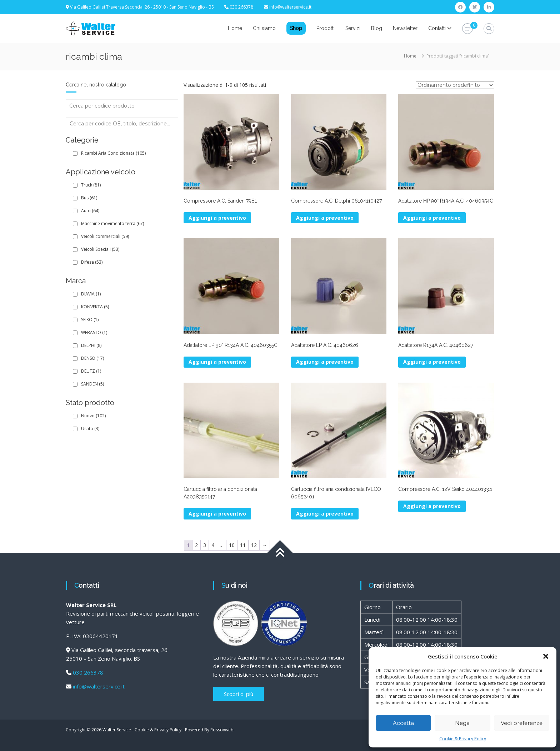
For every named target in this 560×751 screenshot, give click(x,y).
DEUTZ (91, 371)
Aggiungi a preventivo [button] (217, 218)
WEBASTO (94, 332)
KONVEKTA (95, 307)
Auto (90, 211)
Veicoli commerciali (105, 236)
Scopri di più (239, 694)
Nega (462, 723)
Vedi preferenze (522, 723)
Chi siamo (264, 28)
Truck (91, 185)
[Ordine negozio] (455, 85)
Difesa (92, 262)
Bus (89, 198)
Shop (296, 28)
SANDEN (92, 384)
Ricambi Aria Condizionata (113, 153)
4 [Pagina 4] (213, 545)
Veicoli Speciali (100, 249)
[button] (546, 656)
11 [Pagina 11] (243, 545)
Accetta (403, 723)
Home (235, 28)
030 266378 (88, 672)
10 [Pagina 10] (232, 545)
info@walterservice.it (290, 7)
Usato (90, 429)
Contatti (437, 28)
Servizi (353, 28)
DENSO (92, 358)
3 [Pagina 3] (205, 545)
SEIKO (90, 320)
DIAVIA (91, 294)
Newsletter (405, 28)
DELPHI (91, 345)
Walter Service (117, 730)
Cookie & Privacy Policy (463, 739)
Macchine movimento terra (112, 223)
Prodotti (326, 28)
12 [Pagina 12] (254, 545)
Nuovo (93, 416)
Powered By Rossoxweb (209, 730)
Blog (377, 28)
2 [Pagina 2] (196, 545)
